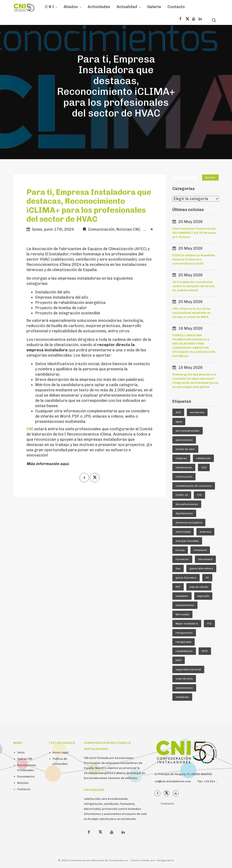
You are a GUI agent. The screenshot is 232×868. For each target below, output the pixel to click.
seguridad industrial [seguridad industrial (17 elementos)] (188, 669)
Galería (154, 7)
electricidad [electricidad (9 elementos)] (183, 532)
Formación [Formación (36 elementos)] (182, 559)
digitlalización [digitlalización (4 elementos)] (184, 513)
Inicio (21, 752)
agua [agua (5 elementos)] (179, 422)
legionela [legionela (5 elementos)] (203, 596)
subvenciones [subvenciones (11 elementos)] (184, 688)
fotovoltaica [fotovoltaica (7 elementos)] (205, 559)
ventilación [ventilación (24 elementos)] (182, 697)
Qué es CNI (25, 759)
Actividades (99, 7)
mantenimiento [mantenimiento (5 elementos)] (185, 605)
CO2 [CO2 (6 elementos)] (204, 467)
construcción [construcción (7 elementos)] (184, 477)
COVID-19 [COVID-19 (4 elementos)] (182, 495)
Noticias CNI (128, 229)
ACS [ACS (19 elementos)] (178, 412)
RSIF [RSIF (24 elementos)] (179, 660)
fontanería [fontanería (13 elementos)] (200, 550)
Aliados (71, 7)
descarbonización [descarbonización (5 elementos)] (187, 504)
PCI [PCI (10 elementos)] (209, 624)
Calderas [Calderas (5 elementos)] (181, 458)
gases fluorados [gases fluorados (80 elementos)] (186, 578)
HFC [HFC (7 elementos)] (178, 587)
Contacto (176, 7)
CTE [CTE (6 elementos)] (199, 495)
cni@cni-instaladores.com (173, 781)
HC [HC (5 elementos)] (207, 578)
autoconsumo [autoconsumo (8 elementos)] (184, 440)
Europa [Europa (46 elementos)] (180, 550)
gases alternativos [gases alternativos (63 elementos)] (201, 568)
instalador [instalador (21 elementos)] (182, 596)
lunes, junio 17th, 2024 (53, 229)
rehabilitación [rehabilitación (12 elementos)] (184, 651)
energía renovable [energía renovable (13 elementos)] (187, 541)
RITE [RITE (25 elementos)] (205, 651)
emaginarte (165, 860)
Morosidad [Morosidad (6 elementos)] (182, 614)
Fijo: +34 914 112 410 (212, 781)
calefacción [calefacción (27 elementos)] (203, 458)
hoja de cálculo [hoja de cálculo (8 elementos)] (199, 587)
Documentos (26, 776)
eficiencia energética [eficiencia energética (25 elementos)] (189, 523)
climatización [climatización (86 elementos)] (184, 467)
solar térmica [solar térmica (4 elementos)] (184, 679)
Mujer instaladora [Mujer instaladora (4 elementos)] (187, 624)
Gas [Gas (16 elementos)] (178, 568)
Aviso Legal (61, 752)
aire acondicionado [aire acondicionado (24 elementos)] (188, 431)
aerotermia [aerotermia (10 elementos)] (197, 412)
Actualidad (127, 7)
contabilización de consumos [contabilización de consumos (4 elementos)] (194, 486)
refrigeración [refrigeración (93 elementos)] (184, 633)
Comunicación (101, 229)
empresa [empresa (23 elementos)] (205, 532)
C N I (49, 7)
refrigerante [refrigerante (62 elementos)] (184, 642)
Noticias (23, 783)
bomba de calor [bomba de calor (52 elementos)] (185, 449)
